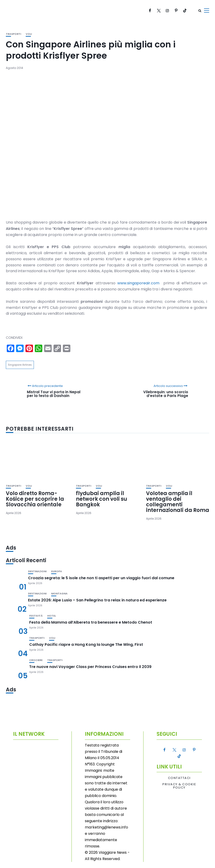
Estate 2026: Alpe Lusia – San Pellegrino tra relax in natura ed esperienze (97, 600)
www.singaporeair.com (138, 283)
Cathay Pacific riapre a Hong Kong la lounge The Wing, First (86, 645)
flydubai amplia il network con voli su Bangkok (102, 499)
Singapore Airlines (20, 365)
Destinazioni (37, 571)
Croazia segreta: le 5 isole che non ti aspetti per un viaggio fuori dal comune (101, 578)
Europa (57, 571)
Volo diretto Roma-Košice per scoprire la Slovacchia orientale (35, 499)
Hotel (52, 616)
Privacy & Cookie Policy (179, 786)
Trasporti (13, 34)
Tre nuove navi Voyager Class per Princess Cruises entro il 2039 (90, 667)
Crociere (36, 660)
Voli (29, 34)
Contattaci (179, 778)
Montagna (59, 594)
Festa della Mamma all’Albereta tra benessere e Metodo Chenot (91, 622)
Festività (36, 616)
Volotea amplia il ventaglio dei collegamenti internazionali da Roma (178, 502)
